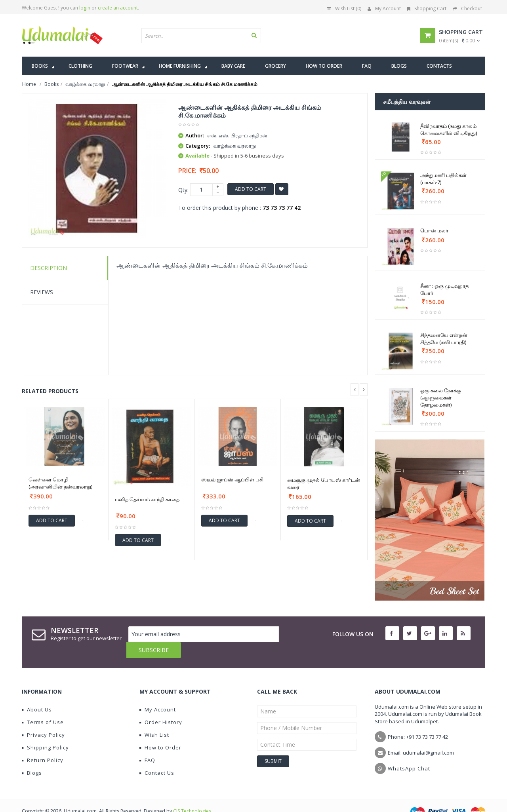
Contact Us (157, 757)
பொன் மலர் (434, 230)
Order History (161, 706)
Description (49, 268)
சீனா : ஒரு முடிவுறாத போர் (444, 289)
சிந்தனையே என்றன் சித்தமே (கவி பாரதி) (444, 338)
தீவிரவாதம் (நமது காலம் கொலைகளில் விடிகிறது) (449, 129)
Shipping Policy (45, 732)
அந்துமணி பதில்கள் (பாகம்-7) (443, 179)
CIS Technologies (192, 795)
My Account (384, 9)
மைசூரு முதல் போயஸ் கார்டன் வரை (324, 483)
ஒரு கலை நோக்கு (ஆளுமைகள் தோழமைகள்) (441, 397)
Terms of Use (43, 706)
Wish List (154, 719)
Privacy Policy (43, 719)
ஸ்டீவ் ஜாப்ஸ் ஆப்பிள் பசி (232, 479)
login (85, 8)
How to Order (160, 732)
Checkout (467, 9)
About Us (37, 694)
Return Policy (43, 744)
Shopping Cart (427, 9)
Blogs (32, 757)
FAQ (147, 744)
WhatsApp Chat (409, 753)
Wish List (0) (344, 9)
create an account (118, 8)
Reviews (42, 292)
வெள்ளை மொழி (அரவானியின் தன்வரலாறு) (60, 483)
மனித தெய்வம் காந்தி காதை (147, 499)
